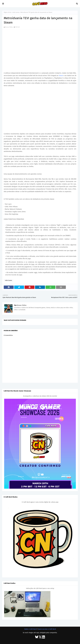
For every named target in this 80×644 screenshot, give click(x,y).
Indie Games (16, 12)
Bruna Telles (9, 27)
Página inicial (7, 12)
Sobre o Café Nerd (30, 629)
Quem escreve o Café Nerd (47, 629)
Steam (61, 76)
